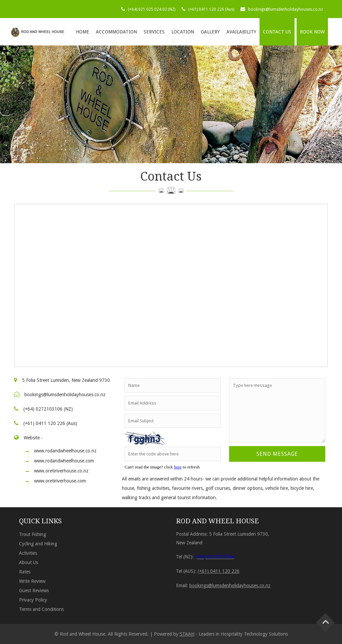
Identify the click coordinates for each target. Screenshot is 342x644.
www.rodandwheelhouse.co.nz (65, 451)
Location (183, 32)
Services (154, 32)
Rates (25, 572)
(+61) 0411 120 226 (219, 571)
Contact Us (277, 32)
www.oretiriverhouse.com (60, 481)
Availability (241, 32)
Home (82, 32)
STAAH (187, 634)
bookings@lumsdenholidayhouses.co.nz (286, 9)
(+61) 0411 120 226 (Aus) (211, 9)
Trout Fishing (33, 534)
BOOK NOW (312, 32)
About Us (29, 562)
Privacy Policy (33, 600)
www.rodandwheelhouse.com (64, 461)
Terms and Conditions (41, 609)
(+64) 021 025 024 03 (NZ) (152, 9)
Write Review (32, 581)
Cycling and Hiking (38, 544)
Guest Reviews (34, 591)
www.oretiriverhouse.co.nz (61, 471)
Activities (28, 553)
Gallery (210, 32)
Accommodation (116, 32)
